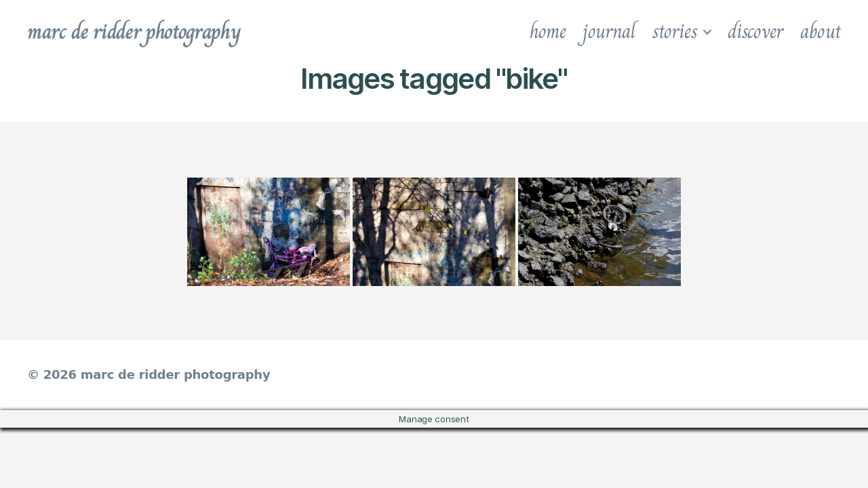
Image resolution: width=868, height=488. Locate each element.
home (548, 31)
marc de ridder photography (134, 31)
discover (755, 31)
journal (609, 31)
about (821, 31)
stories (675, 31)
